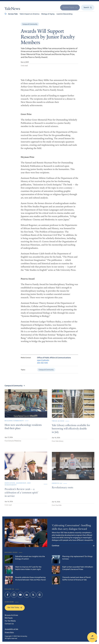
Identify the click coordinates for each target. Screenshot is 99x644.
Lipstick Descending (64, 14)
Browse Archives (11, 615)
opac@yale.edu (43, 363)
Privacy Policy (9, 632)
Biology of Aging (48, 14)
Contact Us (9, 624)
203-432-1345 (42, 365)
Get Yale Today (15, 607)
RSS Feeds (9, 618)
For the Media (10, 621)
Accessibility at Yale (11, 629)
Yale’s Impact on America (29, 14)
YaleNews (12, 9)
